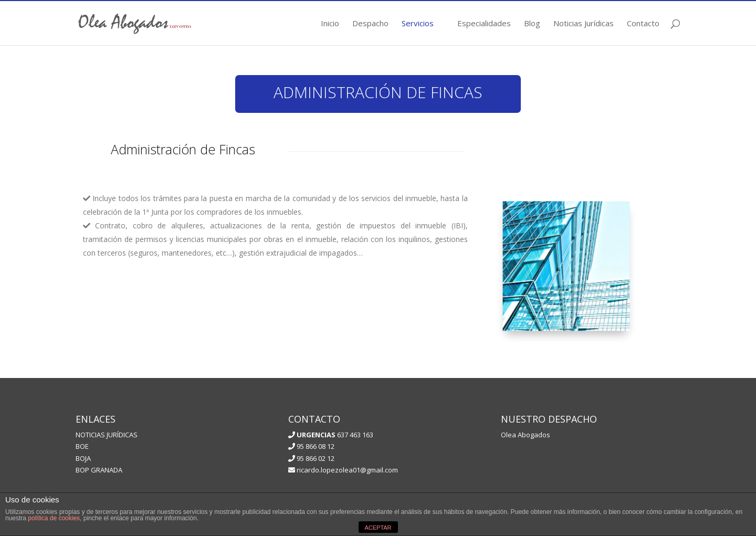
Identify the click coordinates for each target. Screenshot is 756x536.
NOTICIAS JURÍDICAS (107, 435)
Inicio (330, 24)
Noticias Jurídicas (584, 24)
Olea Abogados (526, 435)
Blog (532, 24)
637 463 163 (334, 435)
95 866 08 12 (311, 446)
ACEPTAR (378, 528)
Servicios (418, 24)
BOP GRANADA (99, 470)
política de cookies (54, 518)
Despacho (370, 24)
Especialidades (484, 24)
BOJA (83, 458)
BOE (82, 446)
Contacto (643, 24)
